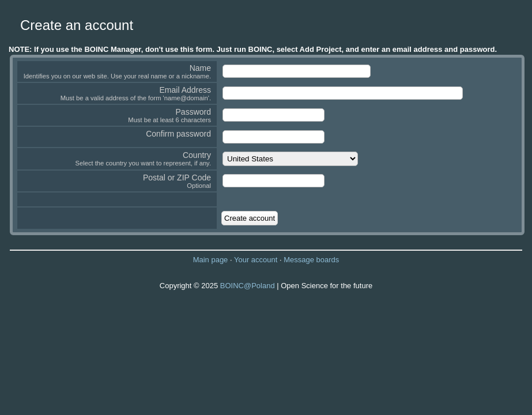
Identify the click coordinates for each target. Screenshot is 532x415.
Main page (211, 260)
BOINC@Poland (248, 286)
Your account (256, 260)
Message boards (311, 260)
